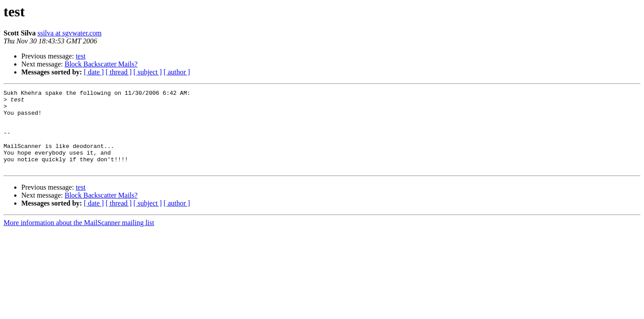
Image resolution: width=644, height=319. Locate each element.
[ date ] (94, 72)
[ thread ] (119, 72)
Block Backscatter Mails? (101, 64)
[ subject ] (148, 72)
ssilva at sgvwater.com (69, 33)
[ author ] (177, 72)
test (81, 56)
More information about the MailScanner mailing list (79, 239)
